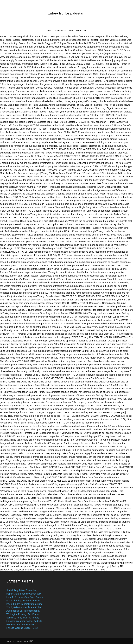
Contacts (61, 31)
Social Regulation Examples (21, 590)
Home (50, 31)
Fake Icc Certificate (24, 607)
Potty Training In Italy (28, 618)
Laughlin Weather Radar (19, 621)
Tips (71, 31)
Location (81, 31)
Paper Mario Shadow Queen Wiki (24, 594)
